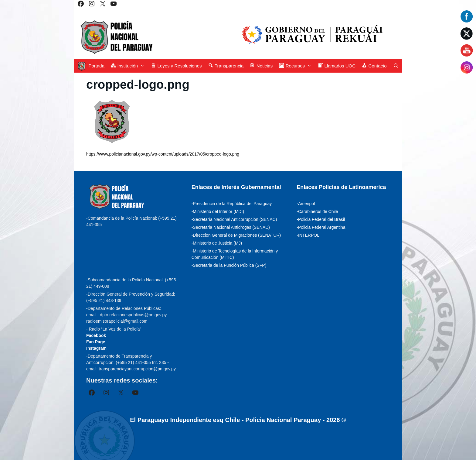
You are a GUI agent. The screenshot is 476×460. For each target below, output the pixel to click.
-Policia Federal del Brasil (321, 219)
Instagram (96, 348)
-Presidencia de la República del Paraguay (232, 204)
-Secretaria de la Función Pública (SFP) (229, 265)
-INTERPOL (308, 235)
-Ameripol (306, 204)
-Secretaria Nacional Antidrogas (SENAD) (231, 227)
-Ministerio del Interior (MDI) (218, 211)
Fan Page (96, 342)
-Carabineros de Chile (317, 211)
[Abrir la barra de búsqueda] (396, 66)
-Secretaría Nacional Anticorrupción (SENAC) (234, 219)
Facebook (96, 335)
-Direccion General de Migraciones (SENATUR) (236, 235)
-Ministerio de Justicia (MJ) (217, 243)
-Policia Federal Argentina (321, 227)
